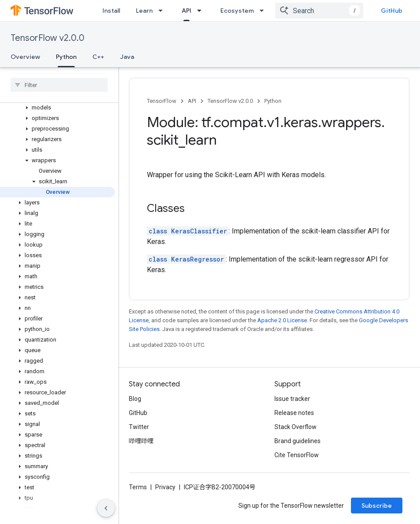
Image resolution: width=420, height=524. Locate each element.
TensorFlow (162, 101)
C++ (98, 57)
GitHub (392, 11)
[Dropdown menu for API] (202, 11)
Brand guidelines (298, 441)
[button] (57, 108)
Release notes (294, 413)
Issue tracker (292, 399)
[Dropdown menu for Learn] (163, 11)
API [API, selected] (186, 11)
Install (111, 11)
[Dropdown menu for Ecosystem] (264, 11)
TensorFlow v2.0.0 (47, 38)
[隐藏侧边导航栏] (106, 508)
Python (273, 101)
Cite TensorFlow (297, 455)
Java (127, 57)
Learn (144, 11)
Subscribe (377, 506)
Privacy (165, 487)
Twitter (139, 427)
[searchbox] (59, 85)
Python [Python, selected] (66, 57)
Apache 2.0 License (282, 320)
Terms (138, 487)
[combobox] (319, 11)
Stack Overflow (296, 427)
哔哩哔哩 (141, 441)
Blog (135, 399)
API (192, 101)
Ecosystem (237, 11)
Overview (25, 57)
